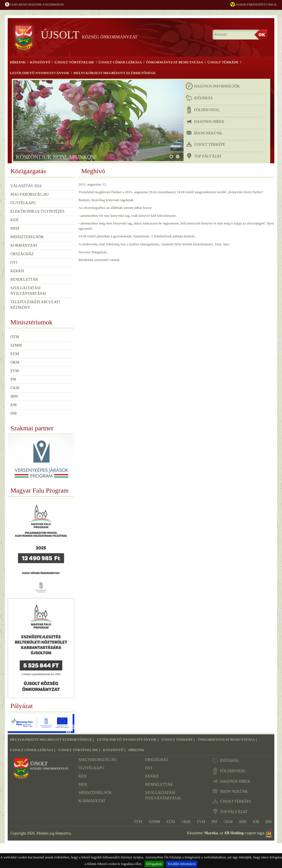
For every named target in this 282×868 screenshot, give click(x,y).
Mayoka (211, 833)
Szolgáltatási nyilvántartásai (28, 290)
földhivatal (203, 110)
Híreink (18, 62)
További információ (182, 864)
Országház (22, 254)
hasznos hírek (205, 122)
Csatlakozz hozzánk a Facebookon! (35, 5)
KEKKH (17, 271)
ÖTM (15, 337)
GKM (15, 388)
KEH (14, 220)
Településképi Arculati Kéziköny (35, 304)
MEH (15, 228)
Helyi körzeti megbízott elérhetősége (115, 73)
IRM (14, 396)
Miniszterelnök (27, 237)
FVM (15, 371)
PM (13, 379)
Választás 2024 (26, 186)
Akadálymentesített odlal (254, 5)
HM (14, 413)
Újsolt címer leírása (120, 62)
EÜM (15, 354)
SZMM (16, 345)
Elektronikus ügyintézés (37, 211)
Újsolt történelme (74, 62)
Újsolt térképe (222, 62)
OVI (14, 262)
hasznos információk (213, 86)
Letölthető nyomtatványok (40, 73)
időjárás (199, 98)
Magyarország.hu (30, 194)
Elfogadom (154, 864)
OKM (15, 362)
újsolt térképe (205, 144)
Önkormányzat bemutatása (174, 62)
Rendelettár (24, 279)
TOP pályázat (204, 156)
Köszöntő (40, 62)
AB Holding (234, 833)
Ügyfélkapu (23, 203)
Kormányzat (24, 245)
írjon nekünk (204, 133)
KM (14, 405)
